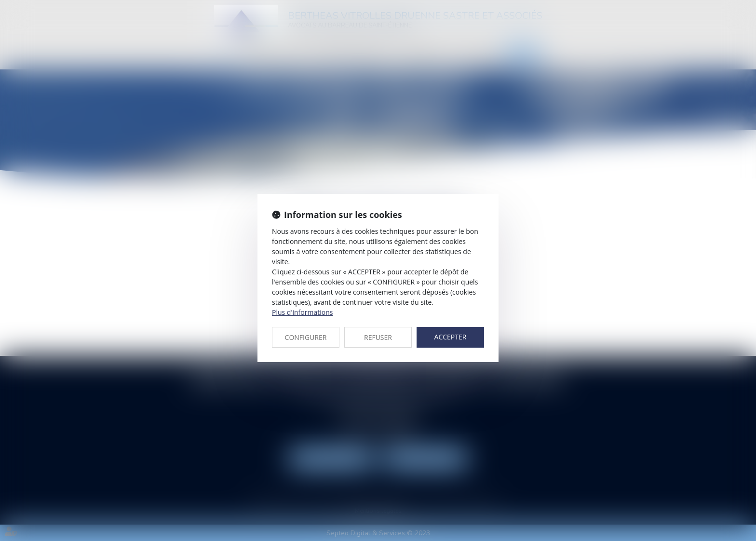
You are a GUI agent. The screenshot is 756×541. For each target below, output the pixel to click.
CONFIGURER (306, 337)
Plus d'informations (302, 312)
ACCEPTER (451, 337)
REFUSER (378, 337)
